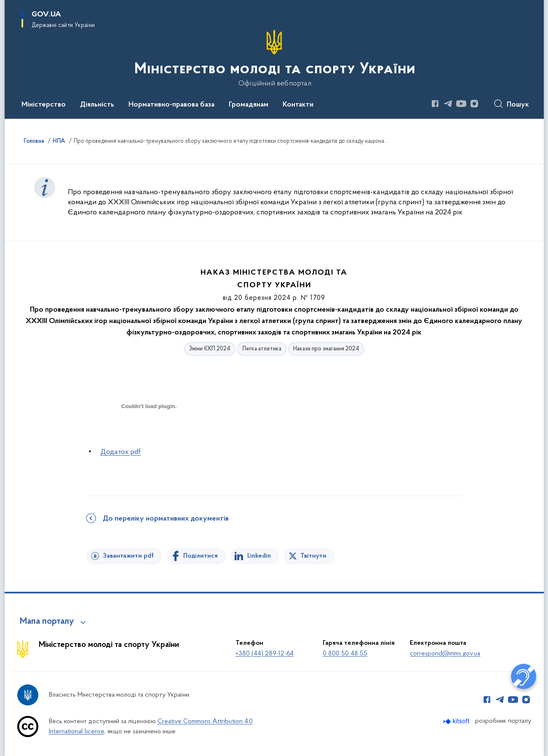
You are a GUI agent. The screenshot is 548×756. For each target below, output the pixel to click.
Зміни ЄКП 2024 (210, 349)
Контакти (298, 105)
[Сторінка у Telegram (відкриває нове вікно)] (448, 104)
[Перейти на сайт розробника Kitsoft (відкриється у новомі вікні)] (457, 721)
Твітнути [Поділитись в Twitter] (313, 556)
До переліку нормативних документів (166, 519)
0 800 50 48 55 (345, 654)
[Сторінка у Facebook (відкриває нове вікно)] (435, 104)
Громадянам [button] (249, 105)
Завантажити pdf (128, 556)
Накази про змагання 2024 (326, 349)
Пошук (518, 105)
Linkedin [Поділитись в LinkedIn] (259, 556)
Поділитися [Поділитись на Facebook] (200, 556)
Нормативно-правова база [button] (171, 105)
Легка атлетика (262, 349)
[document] (149, 436)
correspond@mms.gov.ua (445, 654)
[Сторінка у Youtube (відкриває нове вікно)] (461, 104)
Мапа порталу (47, 622)
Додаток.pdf (121, 452)
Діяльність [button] (97, 105)
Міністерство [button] (44, 105)
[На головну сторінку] (274, 59)
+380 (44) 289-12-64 (265, 654)
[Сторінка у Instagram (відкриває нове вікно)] (474, 104)
